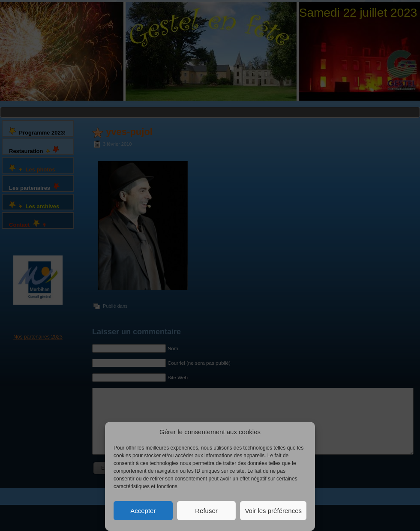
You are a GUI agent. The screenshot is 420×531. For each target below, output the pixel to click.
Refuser (206, 511)
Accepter (143, 511)
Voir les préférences (273, 511)
